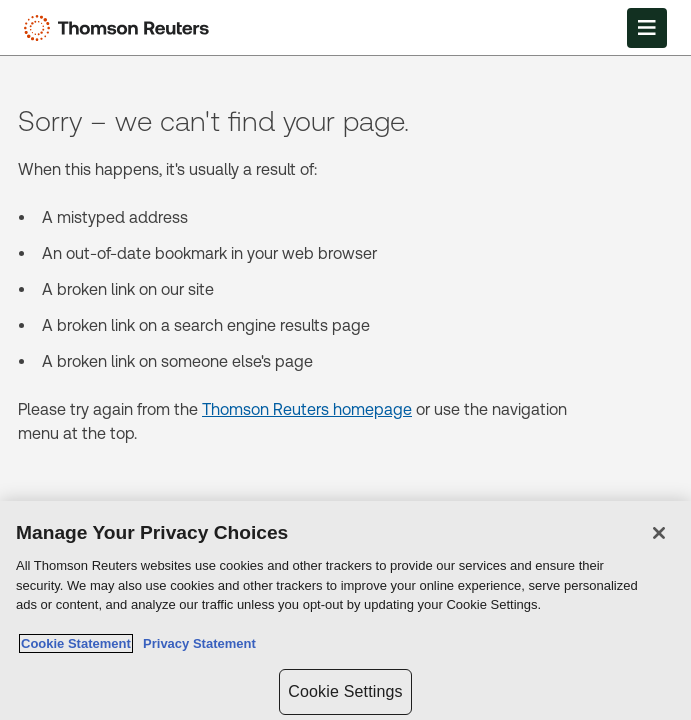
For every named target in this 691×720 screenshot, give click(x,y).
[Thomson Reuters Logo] (121, 28)
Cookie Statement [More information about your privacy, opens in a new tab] (76, 643)
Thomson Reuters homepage (307, 409)
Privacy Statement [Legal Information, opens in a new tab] (196, 643)
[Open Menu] (647, 28)
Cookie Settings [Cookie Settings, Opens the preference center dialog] (345, 691)
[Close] (659, 533)
